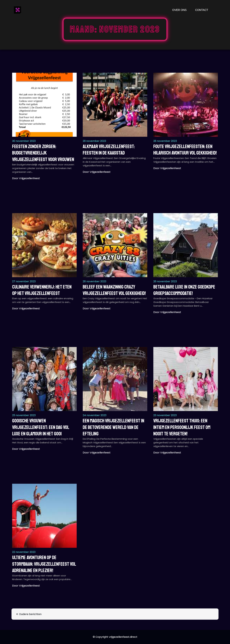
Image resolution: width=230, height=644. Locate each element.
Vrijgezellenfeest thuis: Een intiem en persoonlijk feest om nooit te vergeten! (182, 427)
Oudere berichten (30, 614)
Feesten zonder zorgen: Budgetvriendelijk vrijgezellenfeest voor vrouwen (43, 153)
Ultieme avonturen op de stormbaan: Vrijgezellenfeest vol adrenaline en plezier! (44, 564)
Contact (202, 10)
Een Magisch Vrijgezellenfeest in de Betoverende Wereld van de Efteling (113, 427)
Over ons (179, 10)
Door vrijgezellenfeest (26, 178)
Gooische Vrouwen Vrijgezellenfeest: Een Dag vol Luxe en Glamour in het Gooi (41, 427)
